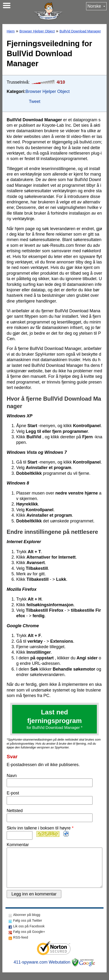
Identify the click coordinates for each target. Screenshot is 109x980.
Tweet (35, 101)
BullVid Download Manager (80, 31)
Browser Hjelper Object (37, 31)
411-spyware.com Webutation (42, 970)
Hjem (11, 31)
